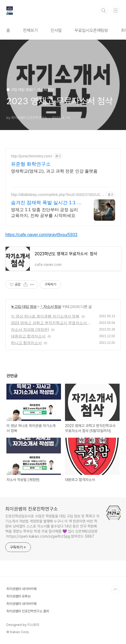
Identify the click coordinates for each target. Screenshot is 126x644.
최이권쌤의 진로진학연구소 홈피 (28, 611)
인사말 (56, 30)
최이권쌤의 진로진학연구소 (32, 509)
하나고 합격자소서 (26, 343)
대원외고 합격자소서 (28, 336)
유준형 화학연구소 (31, 164)
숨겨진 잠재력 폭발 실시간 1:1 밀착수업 (46, 203)
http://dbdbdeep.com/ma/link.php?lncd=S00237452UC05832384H (57, 195)
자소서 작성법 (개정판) (30, 329)
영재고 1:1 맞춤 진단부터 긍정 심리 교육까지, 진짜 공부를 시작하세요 (44, 213)
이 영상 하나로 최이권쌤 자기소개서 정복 (45, 316)
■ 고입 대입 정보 (24, 307)
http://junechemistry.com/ (32, 156)
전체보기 (30, 30)
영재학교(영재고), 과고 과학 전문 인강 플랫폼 (54, 171)
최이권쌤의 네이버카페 (21, 589)
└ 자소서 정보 (51, 307)
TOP (115, 589)
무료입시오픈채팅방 (91, 30)
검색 (104, 11)
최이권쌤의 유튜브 (19, 596)
